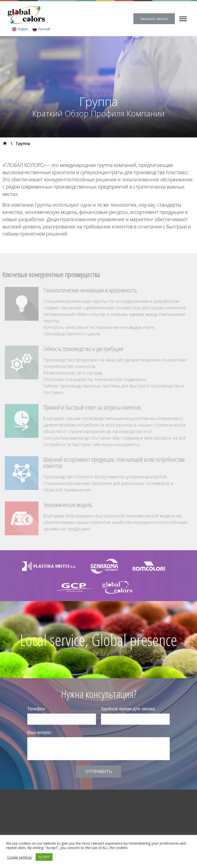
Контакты (134, 802)
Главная (10, 802)
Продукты (70, 802)
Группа (50, 802)
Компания (31, 802)
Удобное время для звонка (128, 709)
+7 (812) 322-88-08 (80, 832)
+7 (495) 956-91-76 (35, 826)
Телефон (38, 709)
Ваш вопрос (41, 732)
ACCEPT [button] (44, 857)
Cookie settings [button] (20, 857)
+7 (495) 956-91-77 (35, 832)
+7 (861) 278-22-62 (124, 826)
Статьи (115, 802)
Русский (44, 29)
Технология (94, 802)
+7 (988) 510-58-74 (124, 832)
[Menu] (183, 19)
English (23, 29)
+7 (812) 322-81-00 (80, 826)
